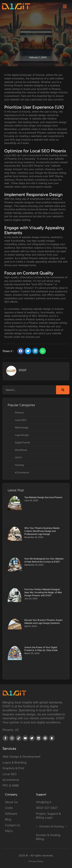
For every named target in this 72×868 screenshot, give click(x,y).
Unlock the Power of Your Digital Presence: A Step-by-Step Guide (41, 649)
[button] (65, 6)
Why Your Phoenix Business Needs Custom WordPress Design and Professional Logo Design (42, 531)
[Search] (63, 390)
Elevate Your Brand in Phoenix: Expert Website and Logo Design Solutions (43, 622)
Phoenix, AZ (11, 730)
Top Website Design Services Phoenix (43, 497)
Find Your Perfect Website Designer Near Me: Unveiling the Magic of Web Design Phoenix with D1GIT (43, 592)
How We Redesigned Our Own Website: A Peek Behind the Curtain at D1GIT (44, 560)
